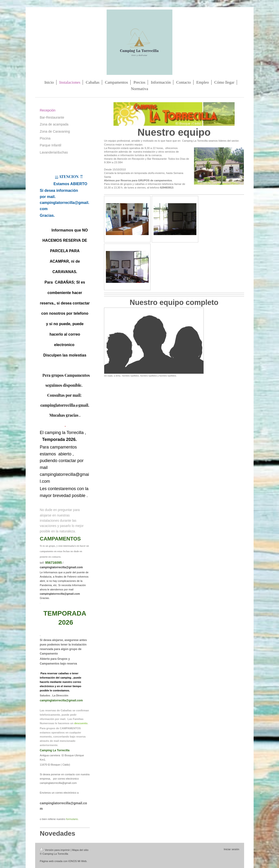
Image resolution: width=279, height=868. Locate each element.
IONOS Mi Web (78, 861)
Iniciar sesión (231, 849)
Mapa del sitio (80, 850)
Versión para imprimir (55, 850)
